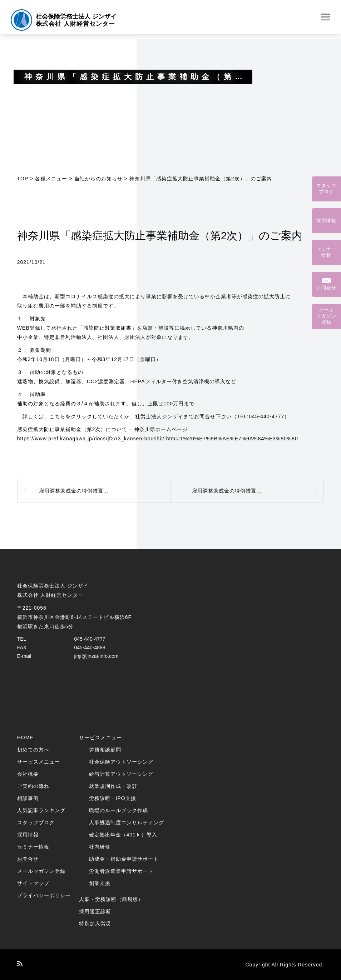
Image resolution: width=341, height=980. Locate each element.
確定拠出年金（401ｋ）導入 (123, 835)
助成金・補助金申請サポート (124, 859)
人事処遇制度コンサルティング (127, 822)
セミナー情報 (33, 847)
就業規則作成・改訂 (113, 786)
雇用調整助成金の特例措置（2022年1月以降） (248, 491)
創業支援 (100, 883)
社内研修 (100, 847)
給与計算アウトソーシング (121, 774)
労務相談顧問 (105, 750)
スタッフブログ (36, 822)
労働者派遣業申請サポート (121, 871)
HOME (25, 737)
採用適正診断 (95, 911)
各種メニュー (51, 179)
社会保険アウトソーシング (121, 762)
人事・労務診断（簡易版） (111, 899)
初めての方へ (33, 750)
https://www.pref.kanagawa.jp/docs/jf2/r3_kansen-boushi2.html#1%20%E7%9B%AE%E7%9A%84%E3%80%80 (158, 439)
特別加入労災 (95, 924)
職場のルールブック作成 (118, 810)
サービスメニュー (39, 762)
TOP (23, 179)
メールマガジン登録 (41, 871)
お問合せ (28, 859)
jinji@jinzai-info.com (96, 656)
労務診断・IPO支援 (113, 798)
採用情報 (28, 835)
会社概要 (28, 774)
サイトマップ (33, 883)
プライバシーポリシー (44, 895)
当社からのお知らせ (98, 179)
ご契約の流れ (33, 786)
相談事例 (28, 798)
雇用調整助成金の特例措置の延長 (79, 491)
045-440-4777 (90, 639)
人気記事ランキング (41, 810)
